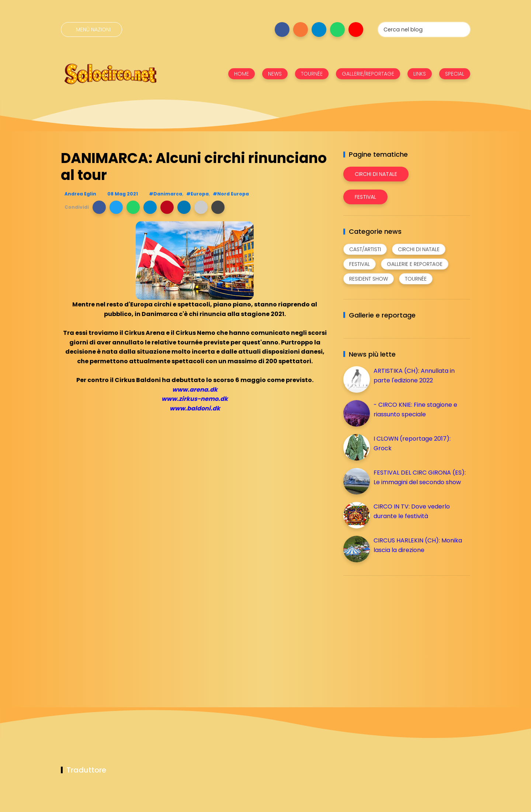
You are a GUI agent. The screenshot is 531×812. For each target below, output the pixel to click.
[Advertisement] (399, 633)
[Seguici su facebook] (282, 30)
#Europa (197, 194)
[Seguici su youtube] (356, 30)
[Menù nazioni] (91, 30)
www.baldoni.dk (195, 408)
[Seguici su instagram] (301, 30)
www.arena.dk (195, 390)
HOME (242, 74)
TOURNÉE (312, 74)
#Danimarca (166, 194)
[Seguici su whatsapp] (337, 30)
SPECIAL (455, 74)
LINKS (420, 74)
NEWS (275, 74)
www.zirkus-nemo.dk (195, 399)
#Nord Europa (231, 194)
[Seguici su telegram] (319, 30)
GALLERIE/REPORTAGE (368, 74)
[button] (99, 207)
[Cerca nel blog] (424, 30)
